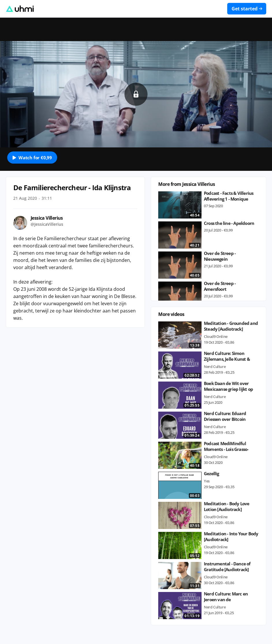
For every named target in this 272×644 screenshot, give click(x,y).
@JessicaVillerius (47, 224)
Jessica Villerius (47, 218)
